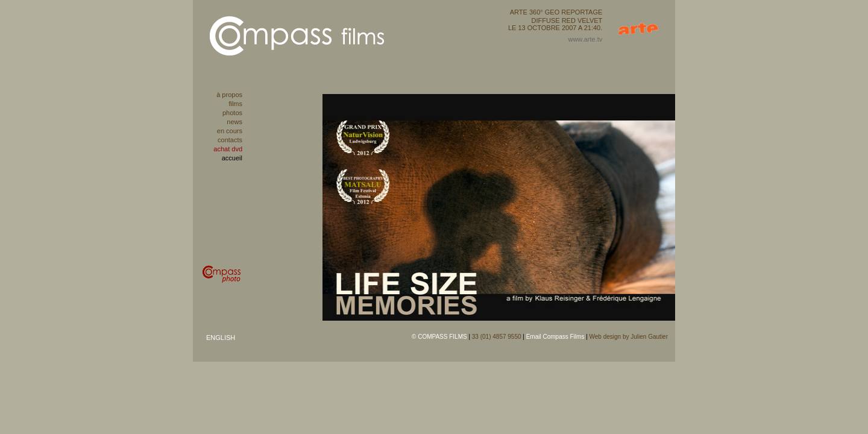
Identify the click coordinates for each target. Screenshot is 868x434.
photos (232, 113)
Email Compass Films (555, 337)
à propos (229, 95)
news (234, 122)
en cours (230, 131)
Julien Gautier (649, 337)
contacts (230, 140)
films (235, 104)
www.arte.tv (585, 39)
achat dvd (228, 149)
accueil (232, 158)
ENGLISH (221, 338)
